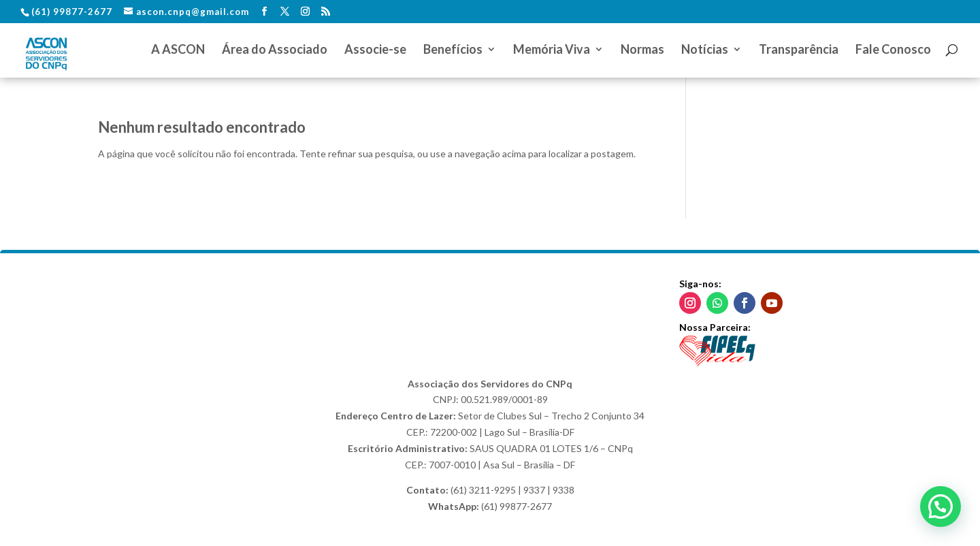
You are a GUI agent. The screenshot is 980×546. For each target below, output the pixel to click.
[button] (941, 507)
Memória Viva (552, 50)
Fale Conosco (893, 50)
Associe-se (375, 50)
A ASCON (178, 50)
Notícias (705, 50)
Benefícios (453, 50)
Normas (642, 50)
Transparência (799, 50)
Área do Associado (275, 50)
